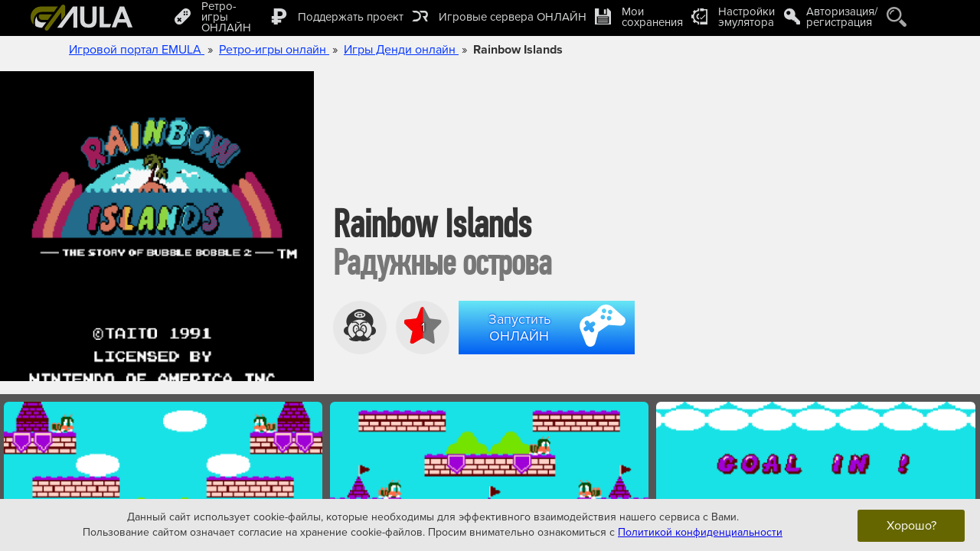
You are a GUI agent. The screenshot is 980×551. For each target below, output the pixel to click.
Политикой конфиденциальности (700, 532)
